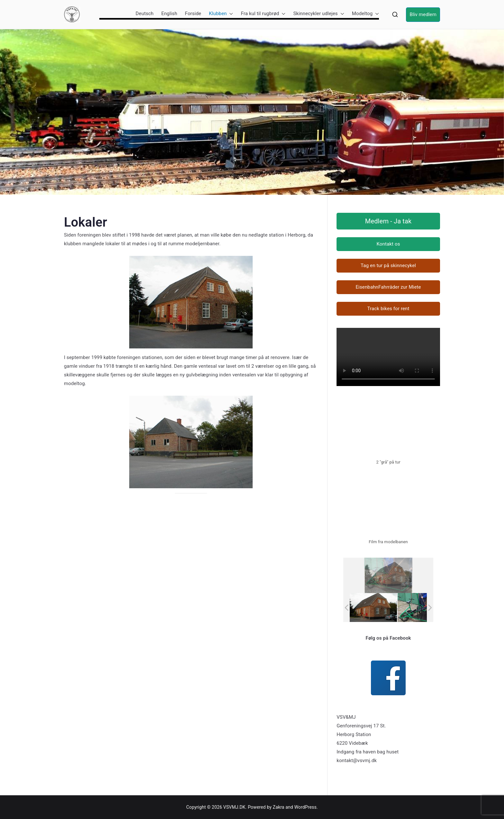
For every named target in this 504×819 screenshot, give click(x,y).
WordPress (305, 807)
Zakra (279, 807)
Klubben (221, 14)
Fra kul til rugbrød (263, 14)
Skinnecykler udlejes (319, 14)
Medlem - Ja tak (388, 221)
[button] (230, 14)
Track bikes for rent (388, 309)
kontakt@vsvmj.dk (357, 760)
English (169, 14)
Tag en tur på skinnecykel (388, 265)
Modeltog (366, 14)
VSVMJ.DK (234, 807)
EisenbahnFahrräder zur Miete (388, 287)
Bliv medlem (423, 14)
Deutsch (145, 14)
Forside (193, 14)
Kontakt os (388, 244)
